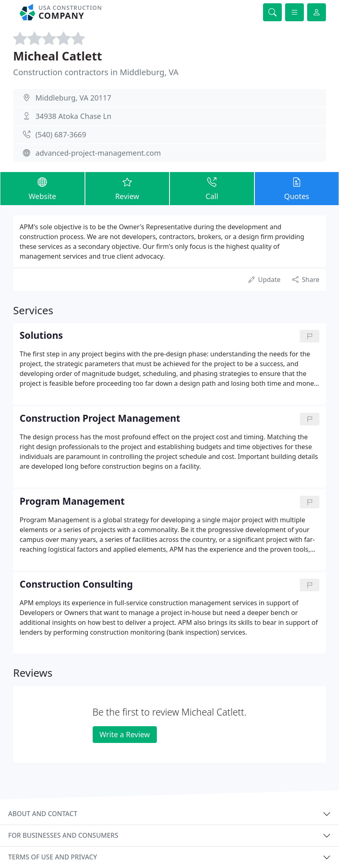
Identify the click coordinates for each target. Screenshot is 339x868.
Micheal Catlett (58, 56)
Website (42, 188)
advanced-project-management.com (98, 153)
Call (212, 188)
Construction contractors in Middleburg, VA (96, 72)
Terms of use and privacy (53, 857)
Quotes (297, 188)
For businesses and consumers (63, 835)
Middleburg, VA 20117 (74, 98)
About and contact (43, 814)
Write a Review (125, 734)
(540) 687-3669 (61, 134)
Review (127, 188)
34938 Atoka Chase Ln (74, 116)
